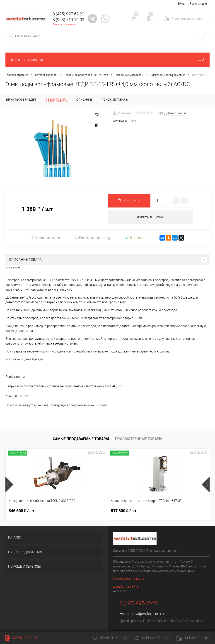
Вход (181, 4)
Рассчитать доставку (92, 238)
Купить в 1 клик (150, 217)
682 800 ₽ (158, 511)
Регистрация (198, 4)
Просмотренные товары (139, 439)
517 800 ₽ (89, 511)
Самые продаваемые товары (81, 439)
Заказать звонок (64, 24)
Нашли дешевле (45, 238)
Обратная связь (22, 638)
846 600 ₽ (21, 511)
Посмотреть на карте (129, 579)
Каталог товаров (107, 60)
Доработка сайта (126, 586)
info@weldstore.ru (148, 614)
